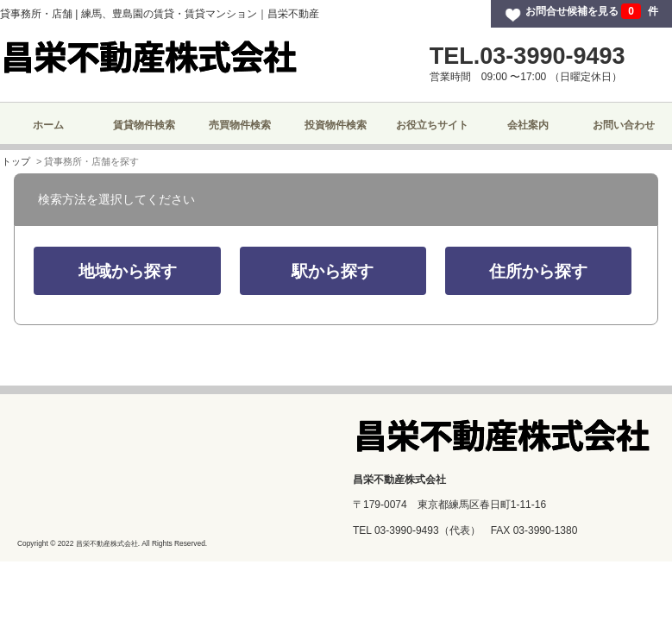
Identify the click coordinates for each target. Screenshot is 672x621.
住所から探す (538, 271)
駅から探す (333, 271)
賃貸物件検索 (144, 125)
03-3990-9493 (407, 530)
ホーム (48, 125)
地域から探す (128, 271)
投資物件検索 (336, 125)
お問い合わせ (624, 125)
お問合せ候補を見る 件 (592, 11)
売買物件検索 (240, 125)
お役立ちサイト (432, 125)
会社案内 (528, 125)
